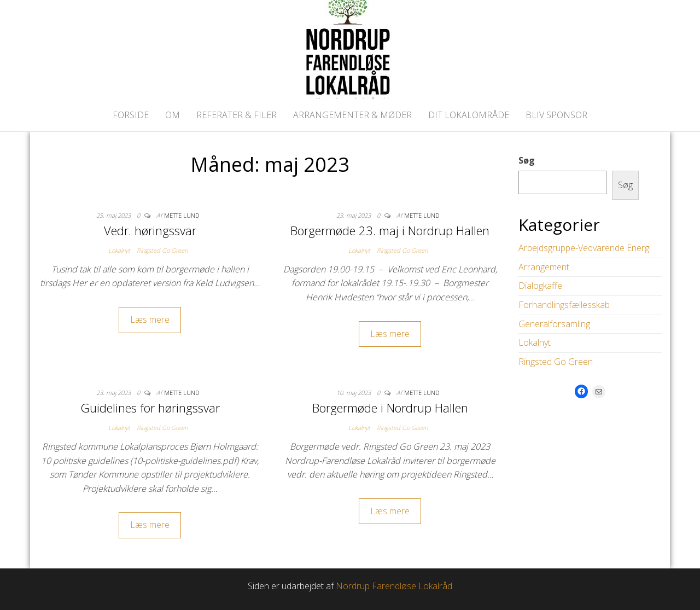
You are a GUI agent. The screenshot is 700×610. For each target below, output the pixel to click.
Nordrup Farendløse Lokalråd (394, 586)
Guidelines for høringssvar (150, 408)
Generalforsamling (554, 324)
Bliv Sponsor (556, 115)
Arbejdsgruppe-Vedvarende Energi (585, 248)
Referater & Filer (237, 115)
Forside (131, 115)
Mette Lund (182, 215)
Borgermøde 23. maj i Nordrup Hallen (390, 230)
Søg (527, 160)
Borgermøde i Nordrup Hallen (390, 408)
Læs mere (150, 319)
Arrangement (544, 267)
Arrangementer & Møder (352, 115)
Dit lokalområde (469, 115)
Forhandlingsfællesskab (564, 305)
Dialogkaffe (540, 286)
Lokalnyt (119, 250)
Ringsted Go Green (162, 250)
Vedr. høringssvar (150, 230)
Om (173, 115)
